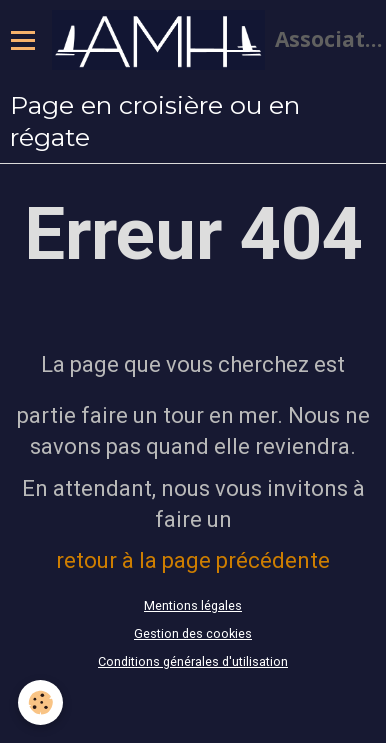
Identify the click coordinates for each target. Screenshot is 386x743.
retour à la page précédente (193, 560)
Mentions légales (193, 605)
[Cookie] (40, 702)
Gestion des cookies (193, 633)
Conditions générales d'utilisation (193, 661)
